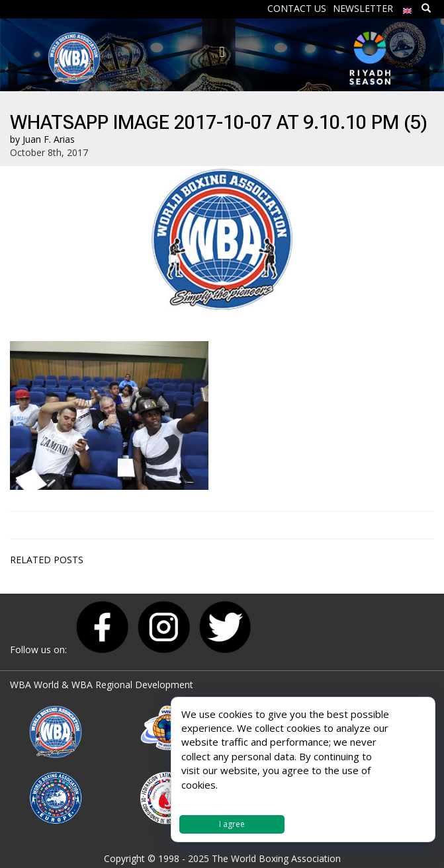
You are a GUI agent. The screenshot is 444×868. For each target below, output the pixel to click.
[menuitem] (408, 8)
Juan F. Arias (49, 139)
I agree (232, 824)
